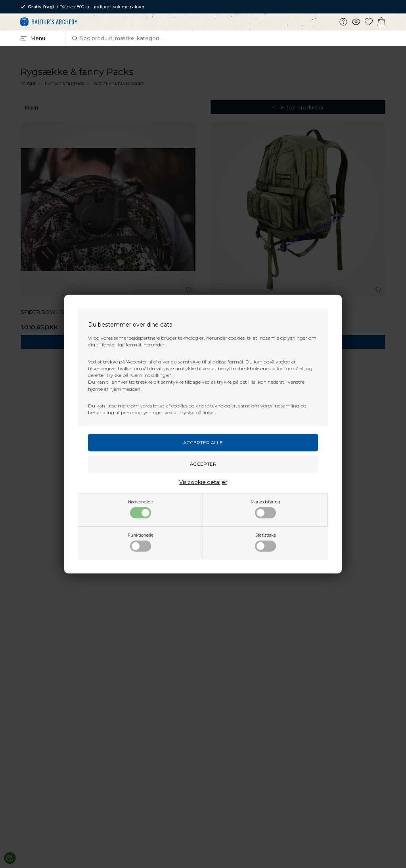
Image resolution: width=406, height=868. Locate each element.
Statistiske (265, 542)
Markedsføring (265, 509)
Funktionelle (141, 542)
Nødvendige (141, 509)
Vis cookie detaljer (203, 482)
